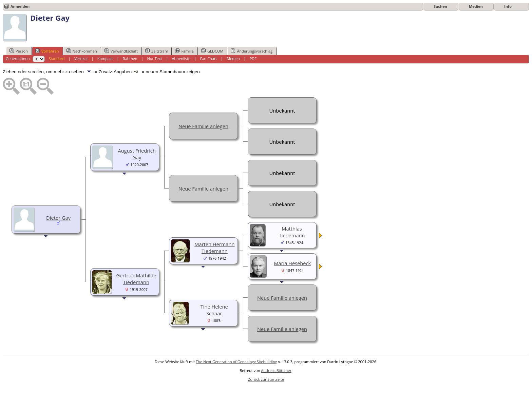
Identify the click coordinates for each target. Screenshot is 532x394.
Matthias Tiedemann (292, 232)
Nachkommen (82, 51)
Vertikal (81, 58)
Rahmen (130, 58)
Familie (184, 51)
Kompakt (105, 58)
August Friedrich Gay (137, 154)
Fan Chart (209, 58)
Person (19, 51)
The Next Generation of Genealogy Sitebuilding (236, 362)
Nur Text (154, 58)
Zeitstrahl (156, 51)
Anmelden (20, 6)
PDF (253, 58)
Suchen (440, 6)
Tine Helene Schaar (214, 310)
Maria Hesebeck (292, 263)
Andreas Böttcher (276, 370)
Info (508, 6)
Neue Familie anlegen (203, 126)
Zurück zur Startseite (266, 379)
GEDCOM (212, 51)
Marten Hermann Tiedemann (214, 248)
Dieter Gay (58, 218)
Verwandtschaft (121, 51)
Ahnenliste (181, 58)
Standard (56, 58)
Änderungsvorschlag (252, 51)
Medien (476, 6)
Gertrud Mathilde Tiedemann (136, 279)
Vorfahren (47, 51)
